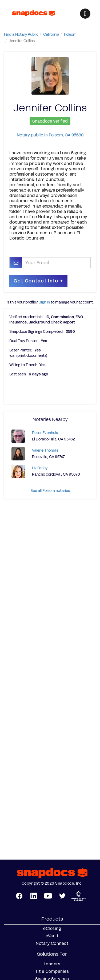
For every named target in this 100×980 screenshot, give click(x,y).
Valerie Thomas (45, 450)
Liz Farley (40, 468)
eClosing (52, 929)
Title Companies (52, 971)
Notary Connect (52, 943)
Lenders (52, 964)
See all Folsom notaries (50, 491)
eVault (52, 936)
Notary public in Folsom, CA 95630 (50, 135)
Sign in (44, 302)
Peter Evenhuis (45, 433)
